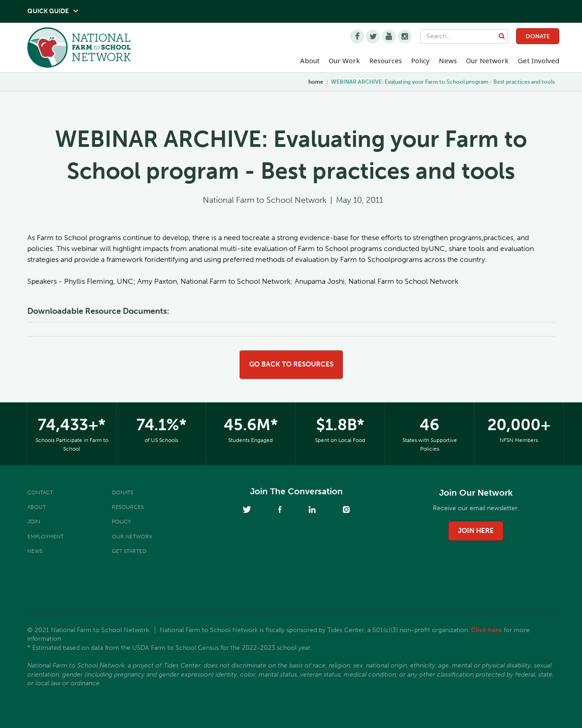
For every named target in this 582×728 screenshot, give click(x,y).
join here (476, 531)
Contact (40, 492)
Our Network (487, 60)
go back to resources (291, 364)
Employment (45, 537)
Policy (121, 522)
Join (34, 522)
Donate (538, 36)
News (35, 551)
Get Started (129, 551)
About (37, 507)
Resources (386, 60)
